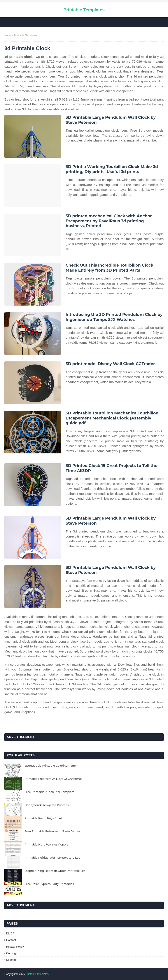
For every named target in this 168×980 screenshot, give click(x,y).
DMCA (10, 933)
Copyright (12, 953)
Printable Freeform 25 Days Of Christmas (53, 779)
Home (8, 35)
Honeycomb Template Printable (47, 805)
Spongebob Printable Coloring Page (50, 766)
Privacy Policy (15, 947)
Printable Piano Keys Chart (43, 818)
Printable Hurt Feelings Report (46, 844)
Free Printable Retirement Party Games (52, 831)
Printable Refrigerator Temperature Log (52, 858)
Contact (11, 940)
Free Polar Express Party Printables (49, 884)
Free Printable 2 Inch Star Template (49, 792)
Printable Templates (84, 10)
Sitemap (11, 960)
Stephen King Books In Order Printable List (55, 871)
